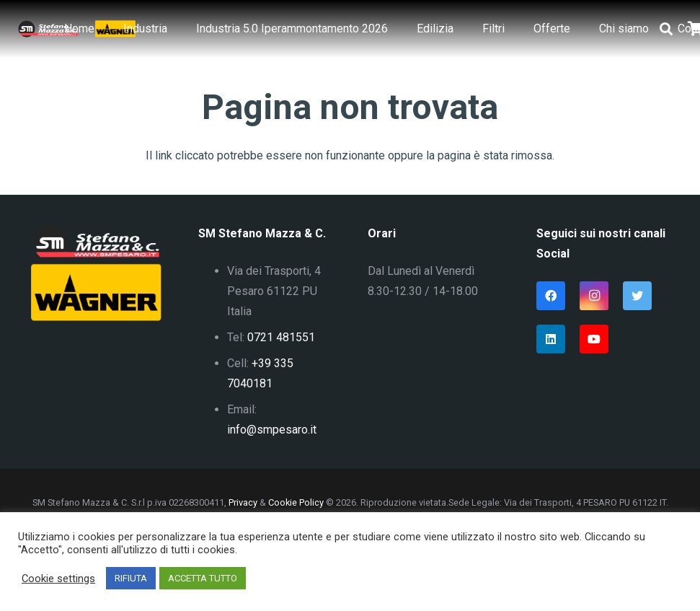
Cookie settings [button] (58, 579)
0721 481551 (281, 337)
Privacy (243, 502)
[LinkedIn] (551, 339)
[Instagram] (594, 296)
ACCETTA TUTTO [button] (203, 578)
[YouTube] (594, 339)
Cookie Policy (296, 502)
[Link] (48, 29)
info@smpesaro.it (272, 430)
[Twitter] (637, 296)
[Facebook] (551, 296)
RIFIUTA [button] (131, 578)
